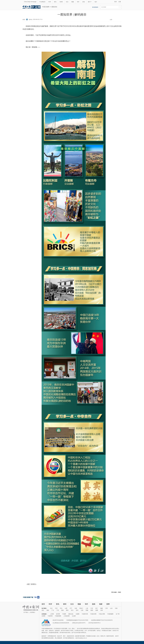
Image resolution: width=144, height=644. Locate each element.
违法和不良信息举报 (58, 620)
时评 (50, 2)
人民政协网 (66, 616)
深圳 (102, 610)
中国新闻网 (58, 616)
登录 (115, 2)
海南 (62, 610)
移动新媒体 (95, 7)
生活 (67, 2)
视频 (73, 2)
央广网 (118, 614)
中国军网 (50, 616)
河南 (116, 608)
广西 (57, 610)
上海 (87, 608)
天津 (56, 608)
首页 (43, 604)
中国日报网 (46, 7)
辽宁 (71, 608)
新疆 (97, 610)
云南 (82, 610)
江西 (106, 608)
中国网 (64, 614)
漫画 (94, 604)
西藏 (87, 610)
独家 (101, 604)
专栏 (78, 2)
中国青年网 (85, 614)
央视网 (77, 614)
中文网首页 (42, 2)
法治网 (74, 616)
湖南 (48, 610)
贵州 (77, 610)
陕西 (92, 610)
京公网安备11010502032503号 (61, 623)
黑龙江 (81, 608)
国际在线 (71, 614)
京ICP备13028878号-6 (94, 623)
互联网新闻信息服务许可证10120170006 (77, 620)
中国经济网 (93, 614)
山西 (66, 608)
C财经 (61, 2)
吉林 (76, 608)
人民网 (52, 614)
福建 (101, 608)
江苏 (92, 608)
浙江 (97, 608)
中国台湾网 (102, 614)
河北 (61, 608)
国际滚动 (54, 7)
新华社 (31, 20)
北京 (51, 608)
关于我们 (26, 612)
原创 (84, 2)
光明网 (43, 616)
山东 (111, 608)
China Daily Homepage (30, 2)
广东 (53, 610)
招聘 (108, 604)
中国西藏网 (110, 614)
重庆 (67, 610)
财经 (65, 604)
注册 (120, 2)
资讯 (55, 2)
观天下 (90, 2)
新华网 (58, 614)
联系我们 (33, 612)
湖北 (43, 610)
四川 (72, 610)
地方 (96, 2)
